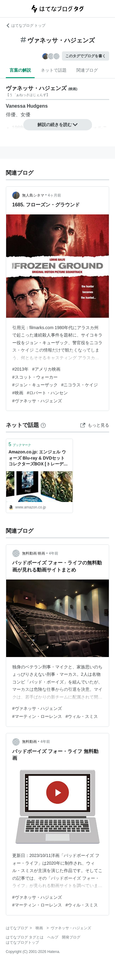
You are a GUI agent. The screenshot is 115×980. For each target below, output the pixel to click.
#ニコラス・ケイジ (80, 385)
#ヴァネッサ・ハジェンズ (37, 401)
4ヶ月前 (54, 195)
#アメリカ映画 (46, 369)
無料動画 (29, 742)
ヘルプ (53, 937)
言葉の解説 (20, 70)
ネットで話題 (54, 70)
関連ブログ (87, 70)
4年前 (54, 553)
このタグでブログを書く (86, 56)
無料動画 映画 (34, 553)
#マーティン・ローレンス (37, 716)
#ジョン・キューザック (35, 385)
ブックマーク (20, 444)
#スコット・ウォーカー (35, 377)
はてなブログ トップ (26, 26)
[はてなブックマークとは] (43, 425)
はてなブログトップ (22, 942)
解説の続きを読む (58, 125)
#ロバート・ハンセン (48, 393)
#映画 (18, 393)
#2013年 (20, 369)
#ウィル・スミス (82, 716)
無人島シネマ (33, 195)
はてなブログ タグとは (25, 937)
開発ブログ (71, 937)
